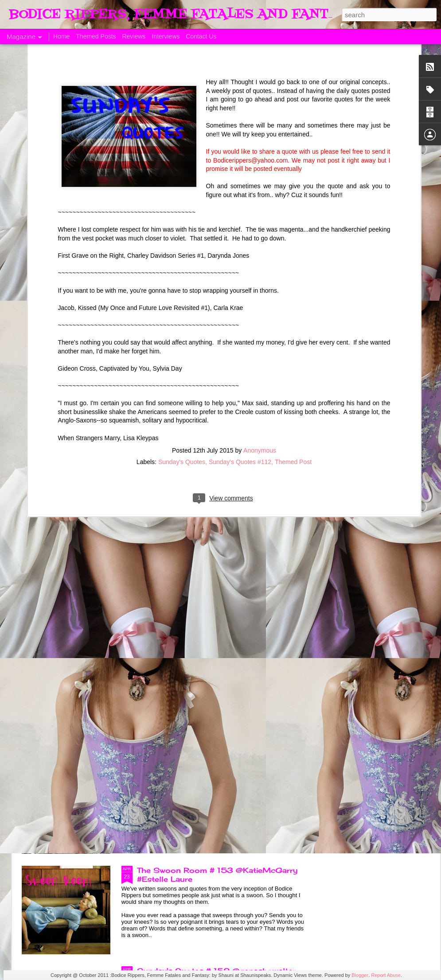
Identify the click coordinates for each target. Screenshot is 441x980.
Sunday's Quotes (182, 361)
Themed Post (293, 361)
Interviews (166, 36)
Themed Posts (96, 36)
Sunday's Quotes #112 (240, 361)
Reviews (134, 36)
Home (61, 36)
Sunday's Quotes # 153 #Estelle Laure (212, 770)
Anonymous (260, 349)
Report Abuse (386, 975)
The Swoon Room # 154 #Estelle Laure (214, 669)
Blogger (360, 975)
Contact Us (201, 36)
